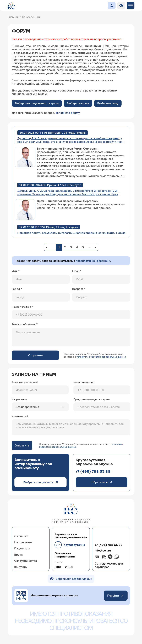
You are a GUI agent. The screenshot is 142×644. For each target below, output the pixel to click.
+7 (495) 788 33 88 (93, 472)
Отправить (35, 355)
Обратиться (102, 482)
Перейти (116, 596)
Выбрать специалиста (40, 482)
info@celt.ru (103, 550)
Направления (23, 542)
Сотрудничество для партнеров (109, 565)
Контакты (21, 567)
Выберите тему (108, 103)
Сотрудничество (26, 561)
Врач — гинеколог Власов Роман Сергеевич (68, 149)
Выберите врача (78, 103)
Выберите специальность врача (37, 103)
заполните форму (68, 113)
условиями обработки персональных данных (101, 357)
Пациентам (22, 548)
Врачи (18, 555)
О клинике (21, 536)
